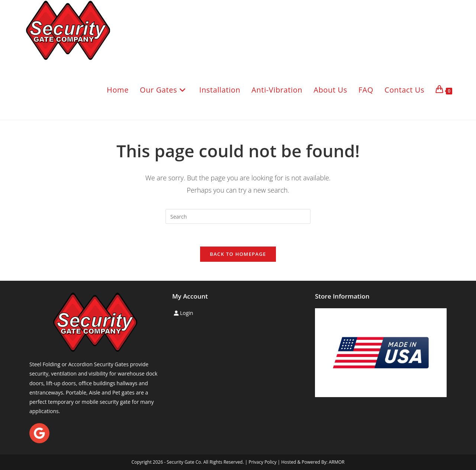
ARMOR (337, 462)
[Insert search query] (238, 216)
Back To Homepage (238, 254)
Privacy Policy (262, 462)
